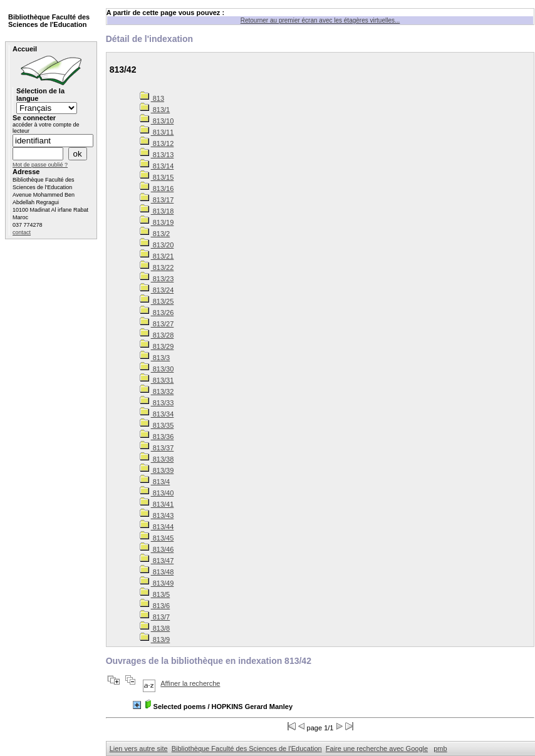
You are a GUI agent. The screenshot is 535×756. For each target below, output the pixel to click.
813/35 (157, 425)
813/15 (157, 177)
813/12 (157, 143)
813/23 (157, 279)
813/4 (155, 482)
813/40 (157, 493)
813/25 (157, 301)
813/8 (155, 628)
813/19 (157, 222)
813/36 (157, 437)
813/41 (157, 504)
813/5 (155, 594)
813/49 (157, 583)
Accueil (25, 49)
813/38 (157, 459)
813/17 (157, 200)
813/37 (157, 448)
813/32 (157, 391)
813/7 (155, 617)
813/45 (157, 538)
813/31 (157, 380)
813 (152, 98)
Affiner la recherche (190, 683)
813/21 (157, 256)
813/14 (157, 166)
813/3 (155, 358)
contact (22, 232)
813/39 (157, 470)
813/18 (157, 211)
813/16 (157, 189)
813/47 (157, 561)
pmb (440, 748)
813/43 (157, 515)
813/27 (157, 324)
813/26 (157, 313)
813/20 (157, 245)
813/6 (155, 606)
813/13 (157, 155)
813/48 (157, 572)
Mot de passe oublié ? (40, 165)
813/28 (157, 335)
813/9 (155, 639)
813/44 (157, 527)
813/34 (157, 414)
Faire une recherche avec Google (377, 748)
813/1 (155, 110)
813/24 (157, 290)
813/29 (157, 346)
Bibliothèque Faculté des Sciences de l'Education (247, 748)
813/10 (157, 121)
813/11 (157, 132)
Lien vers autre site (139, 748)
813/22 (157, 267)
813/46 (157, 549)
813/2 (155, 234)
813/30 (157, 369)
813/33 (157, 403)
